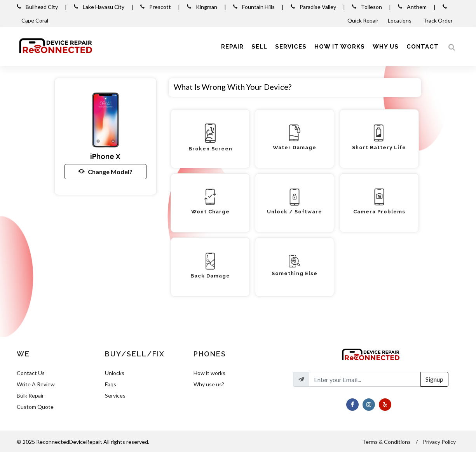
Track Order (439, 20)
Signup (434, 379)
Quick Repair (363, 20)
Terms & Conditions (386, 442)
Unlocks (115, 373)
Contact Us (31, 373)
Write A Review (36, 384)
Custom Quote (35, 407)
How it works (209, 373)
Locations (400, 20)
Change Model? (105, 171)
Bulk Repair (30, 395)
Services (115, 395)
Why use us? (209, 384)
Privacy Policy (439, 442)
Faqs (111, 384)
